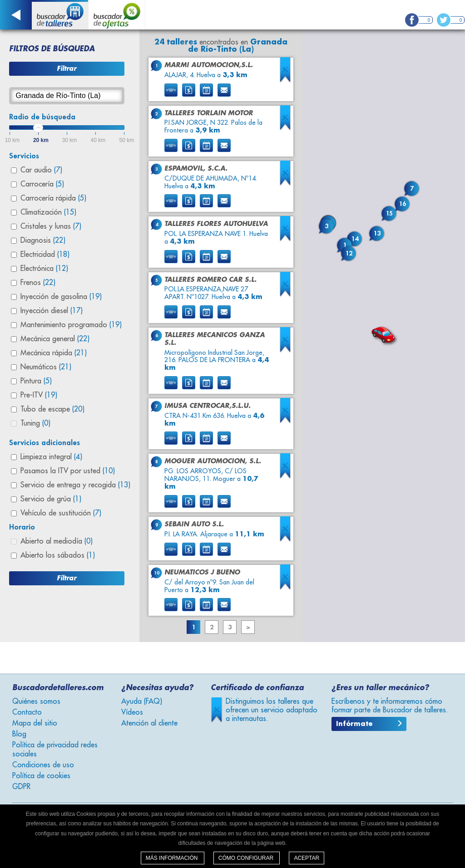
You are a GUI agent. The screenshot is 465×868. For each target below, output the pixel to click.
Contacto (27, 712)
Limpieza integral (51, 457)
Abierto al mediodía (57, 541)
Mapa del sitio (35, 723)
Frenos (38, 283)
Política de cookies (41, 776)
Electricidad (45, 255)
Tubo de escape (52, 409)
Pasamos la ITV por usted (68, 471)
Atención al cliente (149, 723)
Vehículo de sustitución (61, 513)
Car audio (41, 170)
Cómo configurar (247, 858)
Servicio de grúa (51, 499)
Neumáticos (46, 367)
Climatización (48, 212)
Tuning (35, 423)
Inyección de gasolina (61, 297)
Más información (173, 858)
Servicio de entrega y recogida (75, 485)
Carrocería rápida (53, 198)
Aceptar (307, 858)
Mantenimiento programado (71, 325)
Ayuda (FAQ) (142, 701)
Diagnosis (43, 240)
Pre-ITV (39, 395)
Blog (19, 734)
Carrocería (42, 184)
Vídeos (132, 712)
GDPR (21, 787)
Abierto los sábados (58, 555)
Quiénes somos (36, 701)
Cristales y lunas (51, 226)
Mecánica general (55, 339)
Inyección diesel (52, 311)
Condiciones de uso (43, 765)
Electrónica (44, 269)
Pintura (36, 381)
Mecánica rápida (54, 353)
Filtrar (67, 69)
